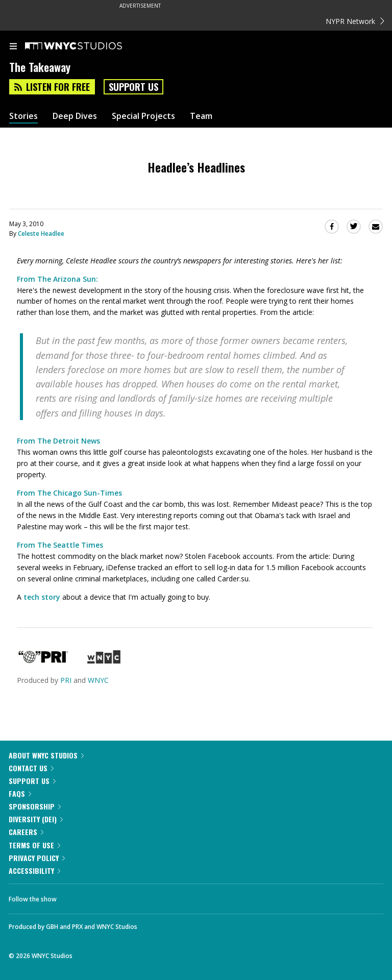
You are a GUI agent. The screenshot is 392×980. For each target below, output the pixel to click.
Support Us (133, 87)
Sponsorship (35, 806)
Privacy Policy (37, 858)
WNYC (98, 680)
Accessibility (34, 871)
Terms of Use (34, 845)
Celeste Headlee (41, 234)
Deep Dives (75, 116)
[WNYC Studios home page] (86, 46)
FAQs (20, 793)
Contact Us (31, 768)
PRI (66, 680)
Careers (26, 832)
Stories (23, 116)
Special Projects (143, 116)
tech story (42, 597)
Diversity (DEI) (36, 819)
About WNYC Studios (46, 755)
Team (201, 116)
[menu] (13, 47)
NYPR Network (355, 21)
